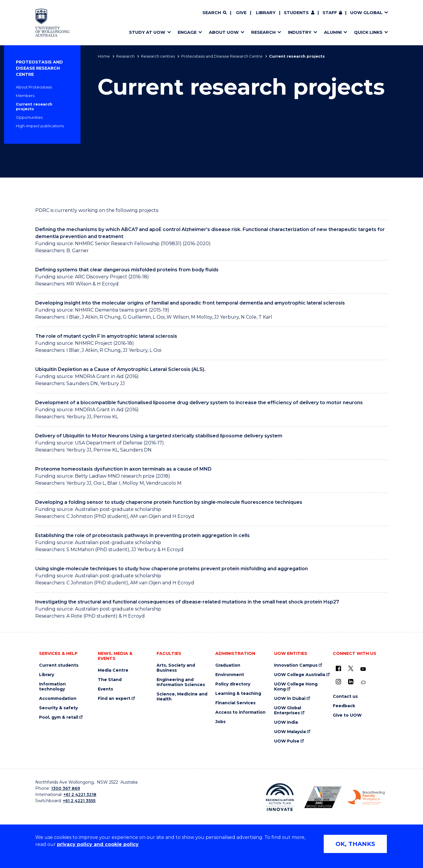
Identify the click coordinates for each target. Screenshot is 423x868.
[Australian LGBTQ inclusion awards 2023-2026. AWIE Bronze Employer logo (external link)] (323, 797)
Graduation (228, 665)
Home (104, 56)
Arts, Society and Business (176, 668)
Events (105, 689)
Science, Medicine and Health (182, 697)
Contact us (345, 696)
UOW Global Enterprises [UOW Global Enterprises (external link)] (288, 710)
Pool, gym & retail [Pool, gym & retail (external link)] (59, 717)
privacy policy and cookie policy (98, 844)
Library (266, 13)
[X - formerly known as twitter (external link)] (351, 668)
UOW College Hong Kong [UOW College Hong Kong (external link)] (296, 687)
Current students (59, 665)
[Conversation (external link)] (363, 682)
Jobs (220, 722)
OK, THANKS (355, 844)
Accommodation (58, 699)
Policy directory (233, 684)
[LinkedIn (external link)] (351, 682)
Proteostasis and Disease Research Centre (222, 56)
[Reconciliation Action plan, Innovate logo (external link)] (280, 797)
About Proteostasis (34, 87)
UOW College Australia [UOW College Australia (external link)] (300, 675)
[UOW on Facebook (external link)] (338, 668)
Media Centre (113, 670)
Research (125, 56)
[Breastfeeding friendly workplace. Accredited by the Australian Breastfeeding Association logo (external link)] (366, 797)
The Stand (110, 680)
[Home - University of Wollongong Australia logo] (52, 23)
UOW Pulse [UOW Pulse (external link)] (287, 741)
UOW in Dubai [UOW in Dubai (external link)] (290, 699)
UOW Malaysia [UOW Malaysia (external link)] (290, 732)
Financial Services (235, 703)
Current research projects (34, 106)
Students (296, 13)
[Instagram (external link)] (338, 682)
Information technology (52, 687)
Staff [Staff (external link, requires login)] (330, 13)
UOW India (286, 722)
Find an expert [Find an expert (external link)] (114, 699)
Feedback (344, 706)
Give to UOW (347, 715)
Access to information (240, 712)
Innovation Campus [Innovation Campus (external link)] (296, 665)
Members (25, 96)
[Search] (214, 13)
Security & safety (58, 708)
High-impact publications (40, 126)
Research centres (158, 56)
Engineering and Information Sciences (181, 682)
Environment (230, 675)
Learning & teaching (238, 694)
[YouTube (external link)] (363, 669)
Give (241, 13)
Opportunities (29, 117)
